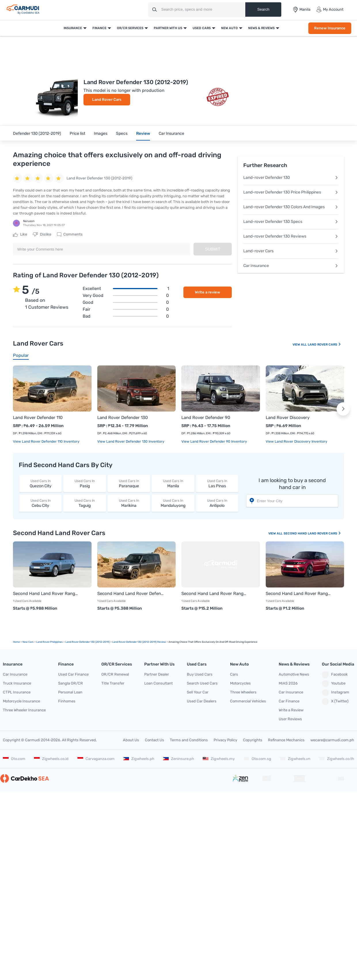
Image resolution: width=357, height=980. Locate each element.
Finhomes (67, 701)
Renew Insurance (330, 28)
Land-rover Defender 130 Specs (291, 222)
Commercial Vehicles (248, 701)
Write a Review (291, 710)
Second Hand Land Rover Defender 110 (131, 594)
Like (20, 234)
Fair (126, 309)
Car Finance (289, 701)
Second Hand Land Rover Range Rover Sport (299, 594)
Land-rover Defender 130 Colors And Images (291, 207)
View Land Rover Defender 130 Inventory (131, 441)
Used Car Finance (73, 674)
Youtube (334, 684)
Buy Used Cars (200, 674)
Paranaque (129, 483)
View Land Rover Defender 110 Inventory (46, 441)
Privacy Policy (225, 740)
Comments (70, 234)
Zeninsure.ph (178, 759)
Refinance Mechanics (286, 740)
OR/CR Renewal (115, 674)
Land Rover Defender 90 (206, 418)
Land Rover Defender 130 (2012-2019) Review (139, 642)
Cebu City (40, 503)
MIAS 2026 (288, 683)
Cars (234, 674)
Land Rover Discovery (288, 418)
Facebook (335, 675)
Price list (77, 133)
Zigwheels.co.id (51, 759)
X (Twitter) (335, 702)
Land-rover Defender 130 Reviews (291, 236)
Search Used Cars (202, 683)
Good (126, 302)
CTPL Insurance (17, 692)
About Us (131, 740)
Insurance (73, 28)
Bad (126, 316)
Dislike (42, 234)
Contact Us (154, 740)
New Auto (229, 28)
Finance (99, 28)
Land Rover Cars (107, 99)
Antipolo (217, 503)
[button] (343, 409)
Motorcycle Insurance (21, 701)
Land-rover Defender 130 (291, 178)
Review (143, 133)
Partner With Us (168, 28)
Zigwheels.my (219, 759)
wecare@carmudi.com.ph (332, 740)
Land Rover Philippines (50, 642)
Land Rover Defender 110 (38, 418)
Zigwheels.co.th (337, 759)
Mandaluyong (173, 503)
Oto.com (14, 759)
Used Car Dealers (202, 701)
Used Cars (202, 28)
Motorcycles (240, 683)
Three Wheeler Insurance (24, 710)
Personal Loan (70, 692)
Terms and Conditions (189, 740)
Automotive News (294, 674)
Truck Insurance (17, 683)
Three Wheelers (243, 692)
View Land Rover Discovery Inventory (297, 441)
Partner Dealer (157, 674)
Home (16, 642)
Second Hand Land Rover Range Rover (46, 594)
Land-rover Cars (291, 251)
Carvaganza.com (96, 759)
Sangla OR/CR (71, 683)
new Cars (28, 642)
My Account (330, 10)
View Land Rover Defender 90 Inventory (214, 441)
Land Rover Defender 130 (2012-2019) (88, 642)
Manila (173, 483)
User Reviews (290, 719)
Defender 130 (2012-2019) (37, 133)
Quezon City (40, 483)
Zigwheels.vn (295, 759)
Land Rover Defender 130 (123, 418)
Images (101, 133)
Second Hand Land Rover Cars (312, 533)
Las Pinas (217, 483)
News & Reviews (261, 28)
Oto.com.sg (257, 759)
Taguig (84, 503)
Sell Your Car (198, 692)
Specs (122, 133)
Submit (213, 249)
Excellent (126, 289)
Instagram (336, 693)
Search (263, 9)
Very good (126, 295)
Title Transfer (113, 683)
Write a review (208, 292)
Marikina (129, 503)
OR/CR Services (130, 28)
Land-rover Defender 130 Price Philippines (291, 192)
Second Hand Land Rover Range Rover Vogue (215, 594)
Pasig (84, 483)
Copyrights (253, 740)
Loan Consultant (158, 683)
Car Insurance (171, 133)
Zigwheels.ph (139, 759)
